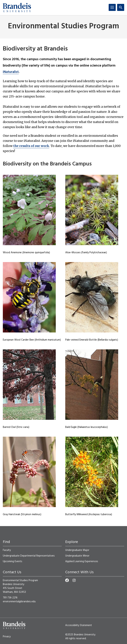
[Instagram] (74, 580)
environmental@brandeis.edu (19, 602)
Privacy (7, 637)
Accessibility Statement (79, 625)
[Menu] (112, 7)
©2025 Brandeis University (80, 635)
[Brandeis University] (17, 8)
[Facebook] (67, 580)
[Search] (121, 7)
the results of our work (31, 146)
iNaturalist (11, 72)
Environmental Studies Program (64, 26)
